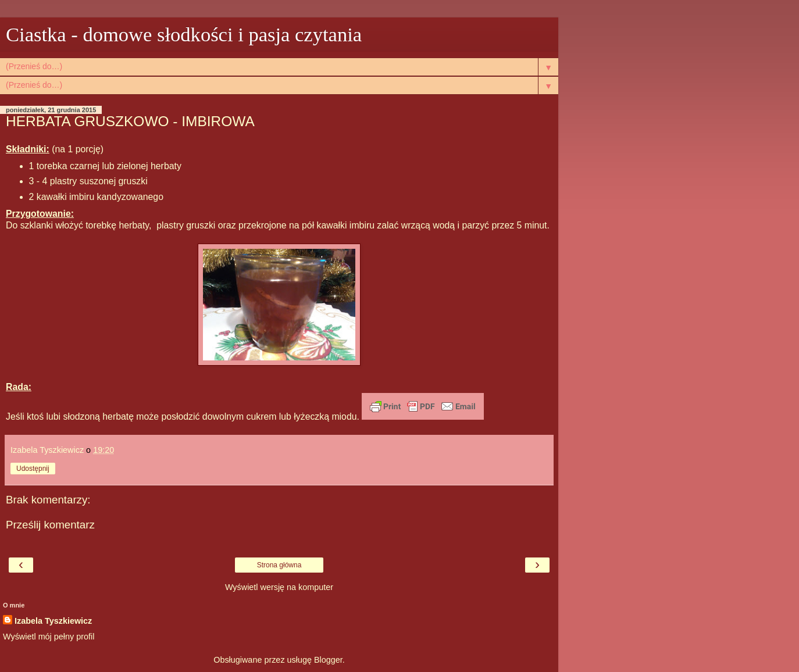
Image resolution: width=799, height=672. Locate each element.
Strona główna (279, 565)
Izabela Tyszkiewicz (53, 621)
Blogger (328, 660)
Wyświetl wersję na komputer (279, 587)
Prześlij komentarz (50, 525)
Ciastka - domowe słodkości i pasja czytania (184, 34)
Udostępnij (33, 469)
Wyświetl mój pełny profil (49, 637)
